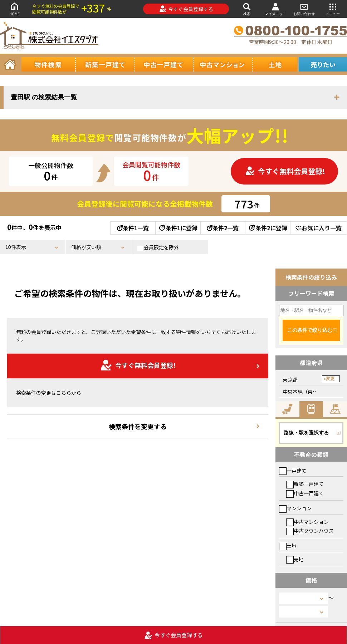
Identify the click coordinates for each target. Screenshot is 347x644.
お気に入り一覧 (319, 228)
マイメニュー (275, 9)
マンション (295, 508)
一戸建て (293, 471)
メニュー (333, 9)
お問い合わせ (304, 9)
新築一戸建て (305, 484)
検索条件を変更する (138, 426)
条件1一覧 (133, 228)
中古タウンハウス (310, 531)
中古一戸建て (305, 493)
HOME (14, 9)
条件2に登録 (268, 228)
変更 (330, 379)
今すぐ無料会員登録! (285, 171)
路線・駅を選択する (306, 433)
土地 (288, 546)
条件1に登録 (178, 228)
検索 (247, 9)
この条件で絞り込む (310, 330)
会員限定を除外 (158, 247)
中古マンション (307, 522)
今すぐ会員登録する (186, 9)
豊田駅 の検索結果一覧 (44, 97)
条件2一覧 (223, 228)
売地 (295, 559)
